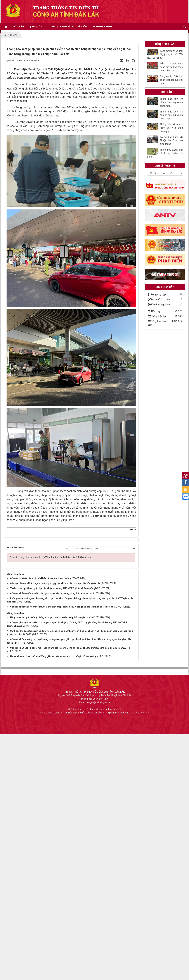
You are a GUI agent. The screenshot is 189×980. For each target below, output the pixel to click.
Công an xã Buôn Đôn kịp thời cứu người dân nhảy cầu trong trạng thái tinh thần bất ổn (53, 593)
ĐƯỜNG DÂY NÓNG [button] (103, 26)
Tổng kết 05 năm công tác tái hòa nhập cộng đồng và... (171, 67)
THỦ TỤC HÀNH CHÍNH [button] (62, 26)
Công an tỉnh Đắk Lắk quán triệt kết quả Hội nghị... (171, 80)
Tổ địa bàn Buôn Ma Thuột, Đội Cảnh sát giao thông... (171, 141)
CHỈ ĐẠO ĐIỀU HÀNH (165, 44)
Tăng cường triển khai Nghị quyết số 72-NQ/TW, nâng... (165, 54)
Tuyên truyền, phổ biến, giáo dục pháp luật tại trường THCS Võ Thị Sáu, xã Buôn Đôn (52, 588)
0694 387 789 (100, 699)
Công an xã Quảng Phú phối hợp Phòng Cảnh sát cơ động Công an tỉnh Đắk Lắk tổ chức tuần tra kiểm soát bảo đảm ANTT (70, 648)
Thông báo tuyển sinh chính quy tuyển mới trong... (165, 153)
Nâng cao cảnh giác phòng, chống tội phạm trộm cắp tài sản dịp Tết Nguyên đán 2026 (53, 617)
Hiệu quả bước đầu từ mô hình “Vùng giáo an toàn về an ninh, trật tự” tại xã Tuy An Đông (53, 656)
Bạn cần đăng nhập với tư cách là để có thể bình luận (50, 557)
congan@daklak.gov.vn (98, 702)
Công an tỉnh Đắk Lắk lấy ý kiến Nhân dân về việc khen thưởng (41, 578)
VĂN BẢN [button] (83, 28)
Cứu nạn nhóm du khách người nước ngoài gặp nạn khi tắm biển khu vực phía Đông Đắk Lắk (55, 583)
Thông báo (165, 92)
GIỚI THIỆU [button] (18, 26)
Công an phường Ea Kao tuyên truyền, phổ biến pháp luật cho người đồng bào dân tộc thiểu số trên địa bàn (62, 607)
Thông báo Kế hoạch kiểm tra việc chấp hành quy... (171, 128)
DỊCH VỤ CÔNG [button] (37, 28)
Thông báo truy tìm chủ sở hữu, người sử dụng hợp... (171, 102)
